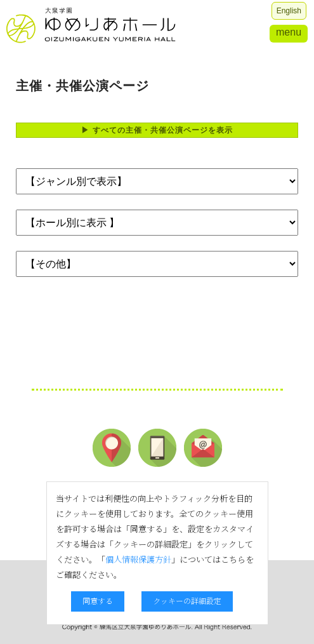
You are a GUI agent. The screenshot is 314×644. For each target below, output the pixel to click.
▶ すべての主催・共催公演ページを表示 (157, 130)
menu (289, 32)
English (289, 11)
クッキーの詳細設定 (187, 600)
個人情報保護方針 (138, 559)
